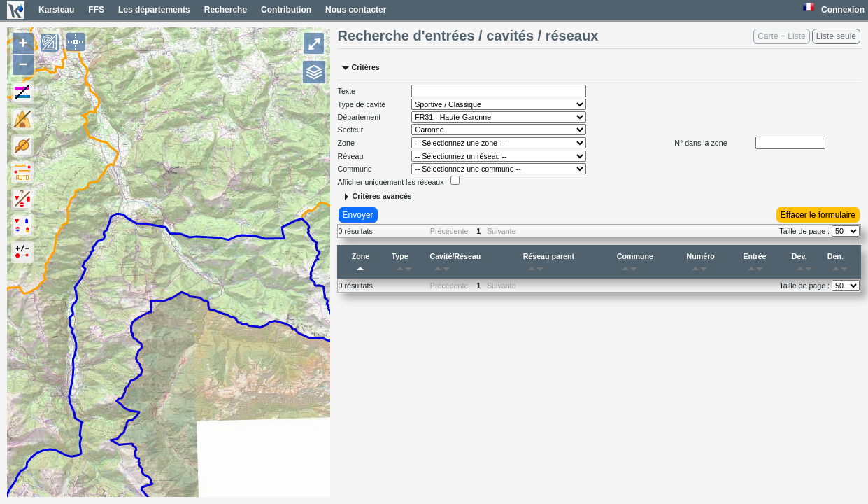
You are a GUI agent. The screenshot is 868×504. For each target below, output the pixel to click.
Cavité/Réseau (455, 265)
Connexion (843, 10)
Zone (361, 265)
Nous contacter (356, 10)
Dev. (804, 265)
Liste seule (836, 36)
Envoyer (358, 215)
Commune (635, 265)
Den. (840, 265)
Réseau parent (549, 265)
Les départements (154, 10)
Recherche (226, 10)
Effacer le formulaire (818, 215)
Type (404, 265)
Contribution (286, 10)
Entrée (755, 265)
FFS (96, 10)
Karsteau (56, 10)
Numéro (701, 265)
